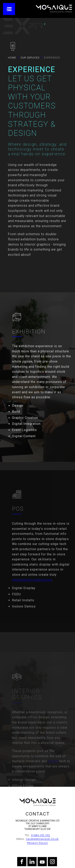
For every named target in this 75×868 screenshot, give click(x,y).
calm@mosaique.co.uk (42, 839)
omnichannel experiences (32, 591)
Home (12, 58)
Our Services (30, 58)
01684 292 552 (41, 835)
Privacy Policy (37, 843)
